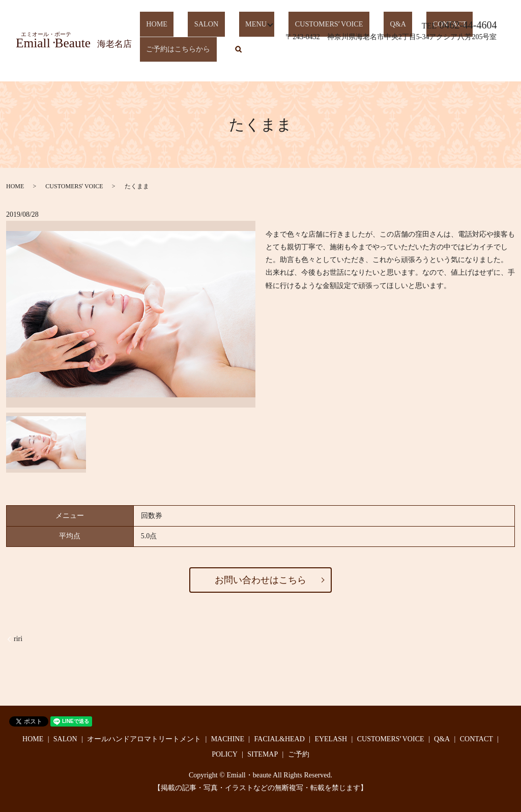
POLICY (225, 754)
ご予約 (299, 754)
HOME (152, 35)
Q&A (442, 739)
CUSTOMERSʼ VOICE (74, 186)
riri (18, 639)
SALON (192, 35)
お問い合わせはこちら (260, 580)
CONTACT (476, 739)
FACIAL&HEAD (280, 739)
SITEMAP (263, 754)
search (235, 53)
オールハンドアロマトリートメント (144, 739)
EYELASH (331, 739)
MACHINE (228, 739)
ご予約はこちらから (177, 53)
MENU (231, 35)
